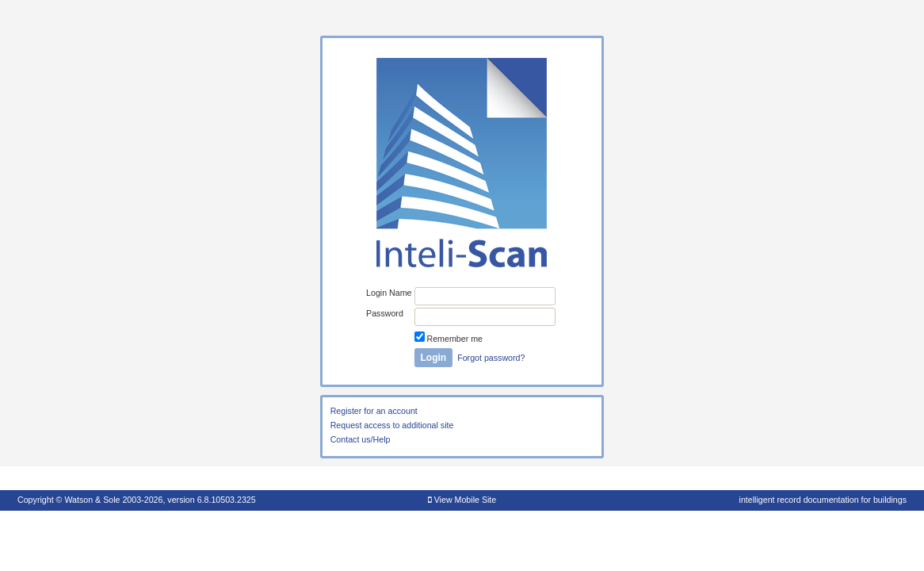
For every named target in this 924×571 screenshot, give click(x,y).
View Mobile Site (462, 500)
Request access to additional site (392, 425)
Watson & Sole (92, 500)
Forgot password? (491, 358)
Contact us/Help (361, 439)
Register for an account (374, 411)
